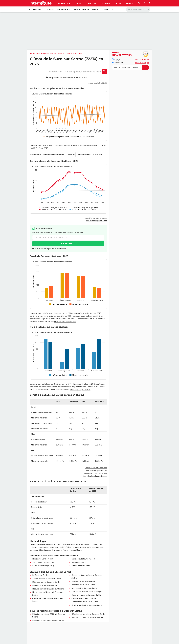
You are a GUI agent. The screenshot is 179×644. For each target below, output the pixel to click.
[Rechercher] (138, 9)
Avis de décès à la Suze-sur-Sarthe (47, 579)
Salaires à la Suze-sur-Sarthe (83, 581)
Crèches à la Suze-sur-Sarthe (84, 598)
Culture (92, 3)
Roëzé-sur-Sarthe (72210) (43, 559)
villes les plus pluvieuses (80, 390)
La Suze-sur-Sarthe (74, 54)
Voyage (116, 59)
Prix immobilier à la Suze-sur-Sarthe (87, 605)
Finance (106, 3)
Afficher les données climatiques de (47, 155)
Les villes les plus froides (97, 221)
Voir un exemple (142, 59)
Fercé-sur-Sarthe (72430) (43, 566)
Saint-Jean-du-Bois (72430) (44, 562)
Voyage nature (64, 9)
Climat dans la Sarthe (81, 566)
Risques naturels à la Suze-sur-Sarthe (48, 589)
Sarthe (61, 54)
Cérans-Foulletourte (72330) (83, 559)
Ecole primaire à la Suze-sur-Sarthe (86, 595)
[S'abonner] (131, 68)
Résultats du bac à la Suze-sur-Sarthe (48, 620)
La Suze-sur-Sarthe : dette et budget (87, 592)
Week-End (117, 63)
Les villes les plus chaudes (96, 218)
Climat (105, 9)
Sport (79, 3)
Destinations (35, 9)
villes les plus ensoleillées (65, 322)
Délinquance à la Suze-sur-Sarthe (46, 582)
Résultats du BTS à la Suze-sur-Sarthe (87, 617)
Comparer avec (84, 155)
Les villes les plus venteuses (95, 476)
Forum (95, 9)
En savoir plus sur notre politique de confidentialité (49, 249)
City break (49, 9)
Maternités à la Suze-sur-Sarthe (85, 602)
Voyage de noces (81, 9)
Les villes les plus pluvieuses (95, 473)
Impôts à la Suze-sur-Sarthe (83, 585)
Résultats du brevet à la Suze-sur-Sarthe (88, 614)
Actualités (64, 3)
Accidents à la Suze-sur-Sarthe (84, 588)
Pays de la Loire (49, 54)
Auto (118, 3)
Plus (130, 3)
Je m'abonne (66, 244)
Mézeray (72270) (78, 562)
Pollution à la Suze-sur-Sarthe (45, 585)
